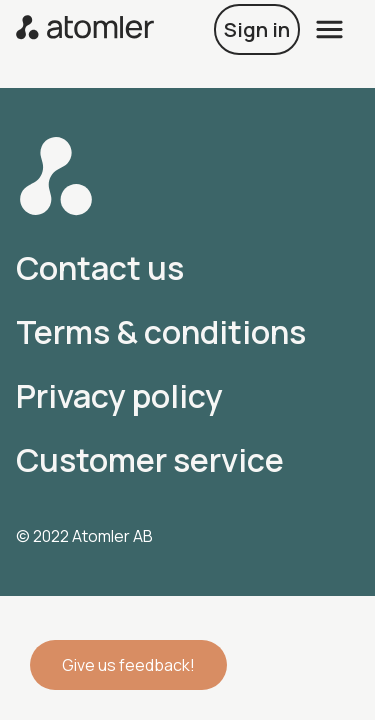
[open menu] (329, 29)
